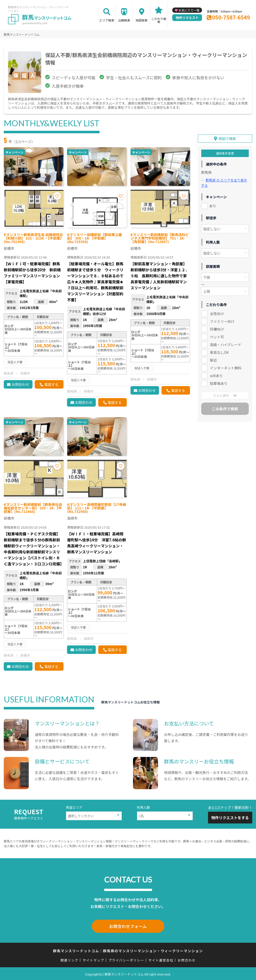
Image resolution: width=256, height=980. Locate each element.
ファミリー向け (222, 320)
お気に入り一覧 (189, 10)
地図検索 (141, 20)
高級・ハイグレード (226, 343)
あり (213, 204)
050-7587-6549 (231, 17)
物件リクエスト (187, 18)
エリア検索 (107, 20)
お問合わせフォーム (128, 926)
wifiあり (216, 374)
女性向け (217, 312)
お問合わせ (20, 384)
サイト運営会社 (161, 959)
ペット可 (217, 335)
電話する (51, 384)
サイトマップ (93, 959)
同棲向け (217, 328)
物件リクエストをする (230, 818)
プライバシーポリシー (126, 959)
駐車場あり (219, 382)
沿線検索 (124, 20)
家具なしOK (219, 351)
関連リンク (69, 959)
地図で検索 (227, 137)
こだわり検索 (159, 20)
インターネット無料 (226, 366)
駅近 (213, 359)
